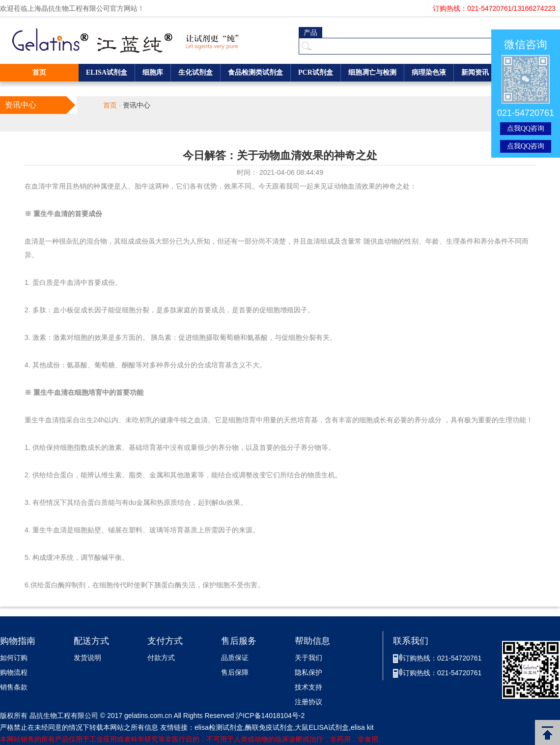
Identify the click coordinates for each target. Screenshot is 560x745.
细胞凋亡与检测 (372, 72)
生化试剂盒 (196, 72)
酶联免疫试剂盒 (269, 727)
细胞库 (153, 72)
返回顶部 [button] (547, 732)
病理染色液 (429, 72)
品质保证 (235, 658)
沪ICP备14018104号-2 (270, 716)
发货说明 (87, 658)
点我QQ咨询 (526, 128)
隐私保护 (308, 673)
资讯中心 (137, 105)
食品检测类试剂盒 (255, 72)
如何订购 (14, 658)
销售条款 (14, 687)
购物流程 (14, 673)
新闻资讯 (475, 72)
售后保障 (235, 673)
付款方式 (161, 658)
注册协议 (308, 702)
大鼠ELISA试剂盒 (322, 727)
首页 (39, 72)
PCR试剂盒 (316, 72)
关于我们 (308, 658)
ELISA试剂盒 (107, 72)
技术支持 (308, 687)
